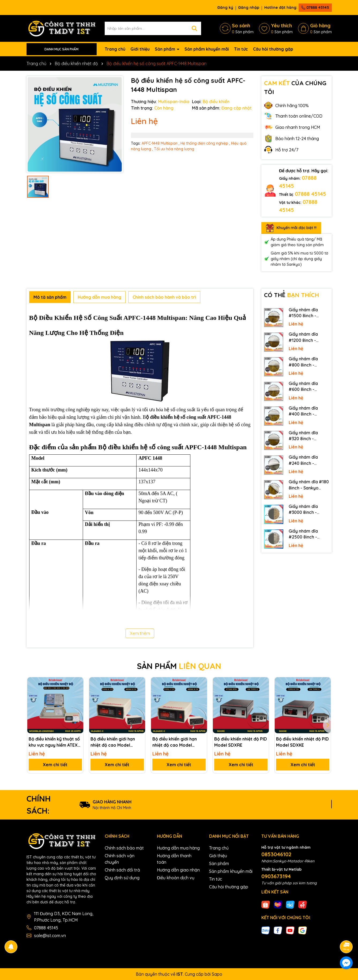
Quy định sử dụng (122, 878)
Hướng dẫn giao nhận (178, 870)
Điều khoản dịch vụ (176, 878)
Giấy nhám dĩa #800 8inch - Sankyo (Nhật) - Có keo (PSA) (308, 362)
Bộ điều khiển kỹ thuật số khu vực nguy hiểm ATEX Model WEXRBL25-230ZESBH (54, 742)
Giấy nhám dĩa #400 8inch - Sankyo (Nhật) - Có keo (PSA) (308, 411)
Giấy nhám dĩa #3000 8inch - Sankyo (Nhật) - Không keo (305, 510)
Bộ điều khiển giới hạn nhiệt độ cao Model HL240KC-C (113, 742)
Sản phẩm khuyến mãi (207, 49)
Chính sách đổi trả (122, 870)
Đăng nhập (249, 8)
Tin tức (241, 49)
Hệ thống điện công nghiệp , (205, 143)
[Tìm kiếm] (194, 28)
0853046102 (276, 854)
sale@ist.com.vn (50, 936)
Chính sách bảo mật (124, 848)
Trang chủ (115, 49)
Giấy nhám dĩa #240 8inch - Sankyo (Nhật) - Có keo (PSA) (308, 460)
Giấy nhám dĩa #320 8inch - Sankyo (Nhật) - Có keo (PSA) (308, 436)
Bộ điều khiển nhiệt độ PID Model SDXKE (302, 742)
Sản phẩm (165, 49)
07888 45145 (315, 8)
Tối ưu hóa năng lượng (174, 149)
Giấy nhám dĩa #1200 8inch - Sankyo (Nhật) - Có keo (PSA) (308, 337)
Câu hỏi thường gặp (273, 49)
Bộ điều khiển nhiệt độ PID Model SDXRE (241, 742)
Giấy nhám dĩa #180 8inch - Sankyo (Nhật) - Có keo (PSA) (309, 485)
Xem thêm (140, 633)
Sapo (217, 974)
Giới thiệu (140, 49)
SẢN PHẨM (179, 666)
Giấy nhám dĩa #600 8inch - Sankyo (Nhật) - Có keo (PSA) (308, 387)
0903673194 (276, 876)
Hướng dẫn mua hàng (178, 848)
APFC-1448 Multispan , (161, 143)
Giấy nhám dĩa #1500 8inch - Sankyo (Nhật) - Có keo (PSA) (308, 313)
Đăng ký (225, 8)
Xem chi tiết (55, 765)
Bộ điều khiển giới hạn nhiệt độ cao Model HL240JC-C (175, 742)
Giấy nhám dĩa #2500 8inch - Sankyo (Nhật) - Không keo (305, 534)
